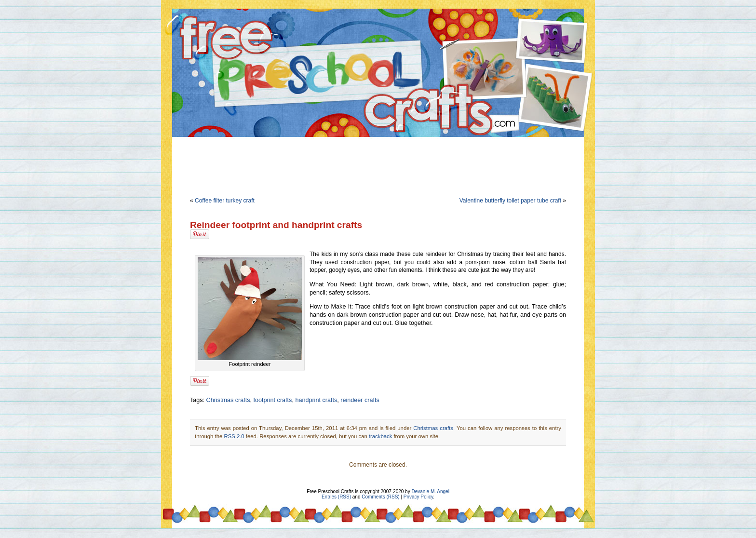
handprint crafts (316, 400)
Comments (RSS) (380, 497)
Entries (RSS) (336, 497)
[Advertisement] (378, 165)
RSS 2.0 (234, 436)
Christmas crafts (228, 400)
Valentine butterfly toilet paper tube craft (510, 201)
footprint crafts (273, 400)
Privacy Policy (418, 497)
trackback (380, 436)
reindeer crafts (360, 400)
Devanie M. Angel (430, 491)
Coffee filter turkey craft (225, 201)
